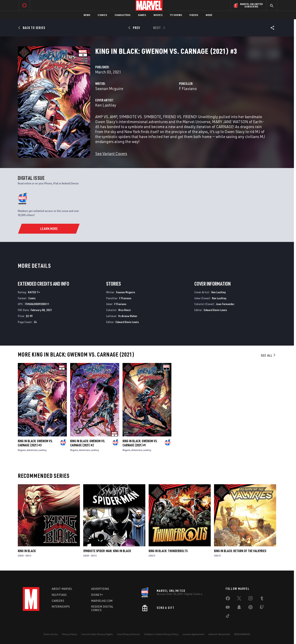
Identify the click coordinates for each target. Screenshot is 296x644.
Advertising (100, 589)
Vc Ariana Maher (128, 316)
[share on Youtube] (228, 608)
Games (142, 15)
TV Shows (176, 15)
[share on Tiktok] (228, 617)
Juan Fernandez (225, 304)
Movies (158, 15)
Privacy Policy (69, 634)
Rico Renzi (125, 310)
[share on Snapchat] (239, 608)
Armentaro (32, 450)
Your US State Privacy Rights (97, 634)
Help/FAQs (59, 595)
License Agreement (193, 634)
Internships (61, 607)
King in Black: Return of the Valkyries (240, 551)
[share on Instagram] (250, 599)
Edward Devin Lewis (127, 322)
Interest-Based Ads (219, 634)
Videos (194, 15)
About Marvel (62, 589)
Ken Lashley (106, 105)
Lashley (42, 450)
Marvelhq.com (102, 601)
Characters (123, 15)
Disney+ (97, 595)
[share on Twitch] (262, 608)
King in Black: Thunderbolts (168, 551)
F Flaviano (188, 88)
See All (268, 355)
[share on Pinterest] (250, 608)
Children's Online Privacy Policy (161, 634)
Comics (102, 15)
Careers (58, 601)
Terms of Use (51, 634)
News (87, 15)
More (209, 15)
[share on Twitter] (239, 599)
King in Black (27, 551)
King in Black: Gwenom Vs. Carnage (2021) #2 (88, 443)
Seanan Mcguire (109, 88)
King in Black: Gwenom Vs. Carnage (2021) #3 (35, 443)
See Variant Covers (111, 153)
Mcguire (22, 450)
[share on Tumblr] (262, 599)
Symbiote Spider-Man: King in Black (107, 551)
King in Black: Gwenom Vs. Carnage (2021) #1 (140, 443)
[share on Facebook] (228, 599)
